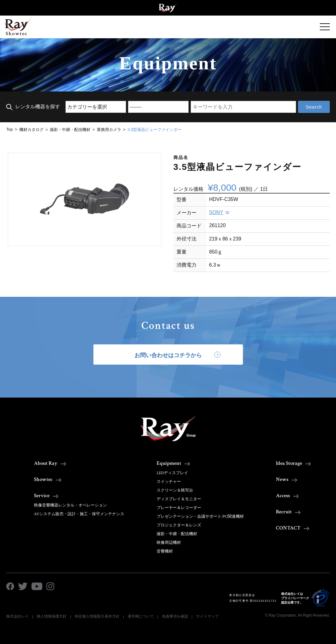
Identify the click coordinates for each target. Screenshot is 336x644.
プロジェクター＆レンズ (179, 525)
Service (42, 496)
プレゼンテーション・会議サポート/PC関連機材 (200, 517)
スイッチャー (169, 482)
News (282, 479)
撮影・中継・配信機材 (177, 534)
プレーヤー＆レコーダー (179, 508)
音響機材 (165, 551)
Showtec (43, 479)
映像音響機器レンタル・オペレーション (70, 505)
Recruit (284, 512)
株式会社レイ (17, 616)
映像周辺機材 (169, 543)
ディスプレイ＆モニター (179, 499)
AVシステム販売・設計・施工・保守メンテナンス (79, 514)
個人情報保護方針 (52, 616)
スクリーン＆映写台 (175, 490)
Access (283, 496)
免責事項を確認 (175, 616)
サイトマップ (207, 616)
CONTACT (288, 528)
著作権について (141, 616)
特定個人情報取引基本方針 (97, 616)
